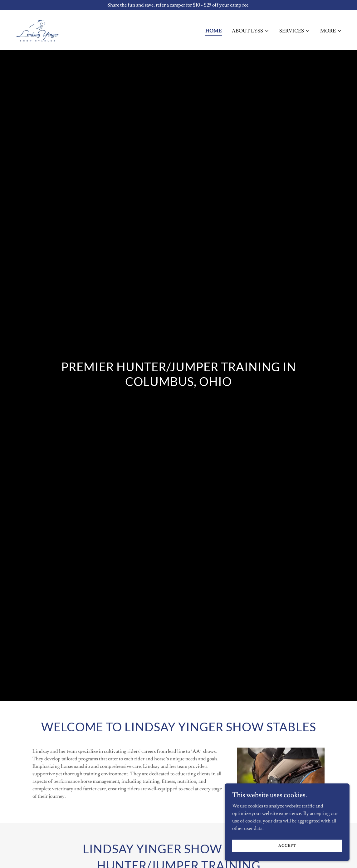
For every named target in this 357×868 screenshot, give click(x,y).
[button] (251, 31)
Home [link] (214, 31)
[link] (37, 29)
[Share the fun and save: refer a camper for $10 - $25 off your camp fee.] (178, 5)
